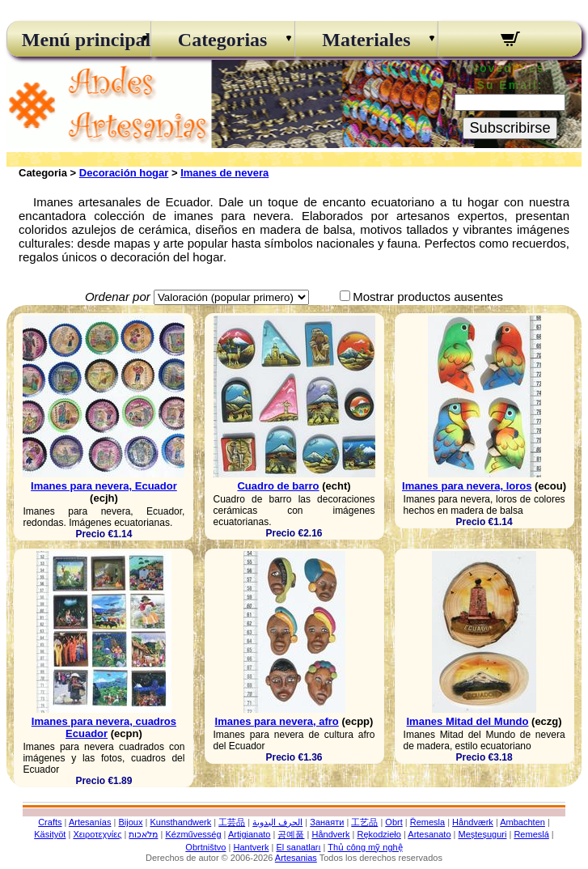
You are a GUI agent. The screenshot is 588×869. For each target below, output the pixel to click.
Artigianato (250, 834)
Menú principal (79, 40)
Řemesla (427, 822)
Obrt (393, 822)
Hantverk (251, 847)
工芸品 (232, 822)
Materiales (366, 40)
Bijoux (130, 822)
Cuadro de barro (278, 486)
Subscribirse (510, 128)
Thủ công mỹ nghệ (365, 847)
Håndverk (330, 834)
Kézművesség (193, 834)
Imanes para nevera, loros (467, 486)
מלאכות (143, 834)
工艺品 (364, 822)
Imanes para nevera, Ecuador (104, 486)
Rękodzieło (379, 834)
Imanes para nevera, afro (277, 721)
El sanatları (298, 847)
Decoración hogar (124, 173)
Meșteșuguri (483, 834)
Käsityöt (50, 834)
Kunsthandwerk (180, 822)
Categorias (223, 40)
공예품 (291, 834)
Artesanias (296, 858)
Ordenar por (118, 297)
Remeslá (531, 834)
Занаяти (327, 822)
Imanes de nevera (224, 173)
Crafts (50, 822)
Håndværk (473, 822)
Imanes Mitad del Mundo (467, 721)
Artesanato (429, 834)
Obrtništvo (205, 847)
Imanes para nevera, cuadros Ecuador (104, 727)
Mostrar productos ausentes (428, 297)
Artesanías (90, 822)
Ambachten (522, 822)
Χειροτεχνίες (97, 834)
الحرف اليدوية (277, 822)
